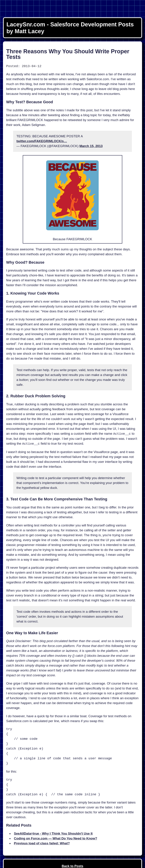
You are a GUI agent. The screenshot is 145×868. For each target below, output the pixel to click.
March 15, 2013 (91, 146)
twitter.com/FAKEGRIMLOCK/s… (42, 141)
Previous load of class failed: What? (42, 843)
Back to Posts (72, 866)
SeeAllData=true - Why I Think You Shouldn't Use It (53, 833)
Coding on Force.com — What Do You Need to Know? (56, 838)
